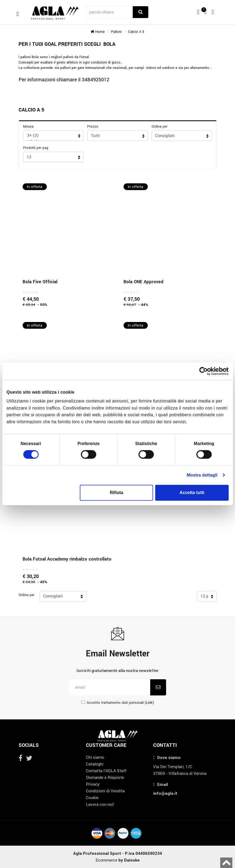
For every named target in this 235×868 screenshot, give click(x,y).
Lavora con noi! (100, 804)
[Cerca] (141, 12)
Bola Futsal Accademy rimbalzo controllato (67, 559)
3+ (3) (52, 136)
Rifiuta (117, 493)
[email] (110, 687)
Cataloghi (95, 764)
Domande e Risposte (105, 778)
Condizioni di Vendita (105, 791)
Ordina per (159, 127)
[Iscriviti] (158, 687)
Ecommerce (118, 860)
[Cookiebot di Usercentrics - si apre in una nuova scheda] (205, 371)
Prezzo (93, 127)
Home (98, 32)
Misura (28, 127)
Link (149, 703)
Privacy (93, 784)
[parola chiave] (110, 12)
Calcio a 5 (136, 32)
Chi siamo (95, 757)
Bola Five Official (40, 282)
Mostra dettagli (202, 475)
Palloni (116, 32)
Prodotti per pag (36, 148)
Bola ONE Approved (143, 282)
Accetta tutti (192, 493)
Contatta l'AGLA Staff (106, 771)
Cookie (92, 798)
